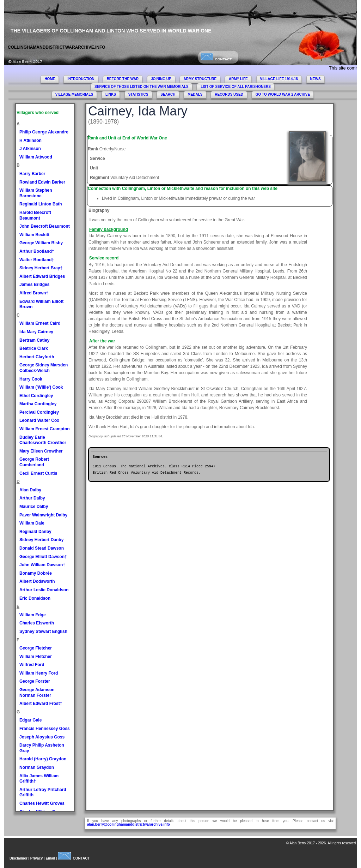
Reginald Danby (35, 532)
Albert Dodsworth (37, 581)
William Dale (32, 523)
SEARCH (168, 94)
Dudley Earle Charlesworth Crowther (43, 440)
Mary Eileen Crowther (41, 451)
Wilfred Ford (32, 665)
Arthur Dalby (32, 498)
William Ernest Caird (40, 323)
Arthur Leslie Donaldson (44, 590)
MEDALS (195, 94)
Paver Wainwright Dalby (43, 515)
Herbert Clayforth (37, 357)
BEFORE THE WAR (123, 79)
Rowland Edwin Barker (42, 182)
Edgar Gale (30, 720)
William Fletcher (36, 657)
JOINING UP (161, 79)
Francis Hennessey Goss (45, 729)
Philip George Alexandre (44, 132)
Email (51, 858)
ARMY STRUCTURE (200, 79)
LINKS (111, 94)
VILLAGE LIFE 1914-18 (279, 79)
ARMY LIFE (238, 79)
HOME (50, 79)
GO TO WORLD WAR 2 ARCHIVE (283, 94)
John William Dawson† (42, 565)
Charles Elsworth (37, 623)
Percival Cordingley (39, 412)
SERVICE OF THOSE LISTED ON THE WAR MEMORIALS (142, 87)
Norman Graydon (37, 767)
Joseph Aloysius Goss (42, 737)
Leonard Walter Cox (39, 420)
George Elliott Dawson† (43, 557)
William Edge (33, 615)
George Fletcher (36, 648)
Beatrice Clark (34, 348)
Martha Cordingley (38, 404)
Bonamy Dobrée (36, 573)
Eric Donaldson (35, 598)
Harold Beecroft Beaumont (35, 215)
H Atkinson (30, 140)
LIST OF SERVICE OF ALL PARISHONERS (236, 87)
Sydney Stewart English (43, 631)
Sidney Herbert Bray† (41, 268)
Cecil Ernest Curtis (38, 473)
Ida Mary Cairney (36, 332)
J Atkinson (30, 149)
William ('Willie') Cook (41, 387)
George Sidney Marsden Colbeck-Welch (44, 368)
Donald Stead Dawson (42, 548)
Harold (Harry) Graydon (43, 759)
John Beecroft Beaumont (45, 226)
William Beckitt (34, 235)
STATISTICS (138, 94)
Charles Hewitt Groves (42, 803)
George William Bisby (41, 243)
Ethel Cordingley (36, 396)
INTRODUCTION (81, 79)
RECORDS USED (229, 94)
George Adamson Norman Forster (37, 693)
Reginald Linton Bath (41, 204)
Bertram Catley (34, 340)
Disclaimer (19, 858)
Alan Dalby (30, 490)
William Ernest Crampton (45, 429)
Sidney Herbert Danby (41, 540)
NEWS (316, 79)
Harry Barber (32, 174)
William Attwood (36, 157)
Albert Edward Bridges (42, 276)
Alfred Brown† (34, 293)
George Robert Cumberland (34, 462)
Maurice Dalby (34, 507)
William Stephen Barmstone (36, 193)
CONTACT (216, 59)
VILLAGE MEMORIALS (74, 94)
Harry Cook (31, 379)
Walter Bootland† (37, 260)
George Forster (35, 681)
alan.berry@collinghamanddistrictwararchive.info (129, 824)
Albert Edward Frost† (41, 704)
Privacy (37, 858)
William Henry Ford (39, 673)
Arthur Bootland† (37, 251)
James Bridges (34, 285)
